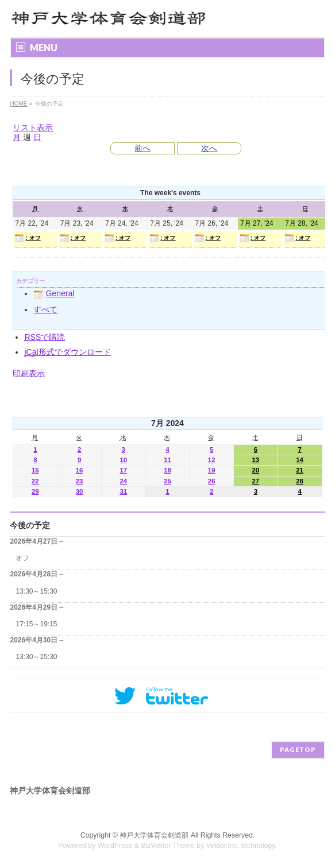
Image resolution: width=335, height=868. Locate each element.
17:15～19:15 (36, 624)
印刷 (29, 373)
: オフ (27, 238)
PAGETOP (298, 749)
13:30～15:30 (36, 591)
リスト (33, 127)
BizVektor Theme (168, 846)
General (54, 293)
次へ (209, 148)
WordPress (115, 846)
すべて (45, 309)
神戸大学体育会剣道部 (154, 835)
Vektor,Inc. (223, 846)
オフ (22, 558)
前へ (143, 148)
